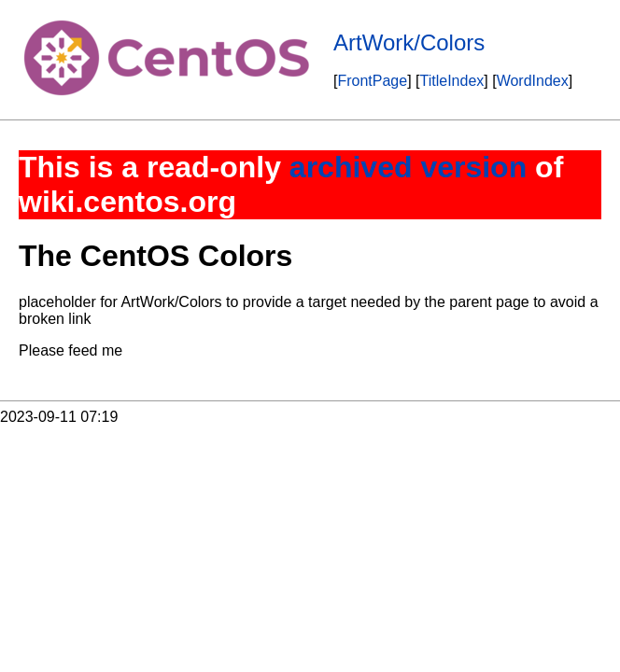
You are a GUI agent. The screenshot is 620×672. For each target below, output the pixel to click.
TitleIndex (452, 81)
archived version (408, 167)
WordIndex (533, 81)
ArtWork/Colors (409, 42)
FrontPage (372, 81)
